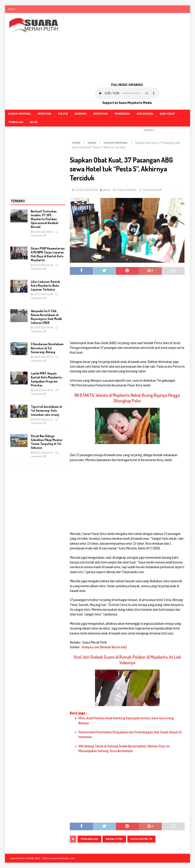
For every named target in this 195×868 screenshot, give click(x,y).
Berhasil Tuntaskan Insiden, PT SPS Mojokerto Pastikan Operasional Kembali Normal (44, 219)
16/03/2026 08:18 (43, 327)
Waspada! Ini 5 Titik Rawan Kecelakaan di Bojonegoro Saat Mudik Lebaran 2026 (46, 317)
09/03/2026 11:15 (43, 419)
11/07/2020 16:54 (86, 190)
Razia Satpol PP (141, 839)
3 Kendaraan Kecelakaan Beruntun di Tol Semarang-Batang (47, 348)
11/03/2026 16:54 (43, 390)
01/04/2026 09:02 (43, 232)
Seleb (34, 122)
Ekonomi (81, 114)
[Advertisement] (127, 47)
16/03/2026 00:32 (43, 357)
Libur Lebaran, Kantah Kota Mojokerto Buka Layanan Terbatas (45, 285)
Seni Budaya (145, 114)
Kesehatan (101, 114)
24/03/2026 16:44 (43, 265)
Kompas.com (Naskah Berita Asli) (104, 647)
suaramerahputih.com (62, 858)
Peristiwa (44, 114)
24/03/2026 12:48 (43, 294)
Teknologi (16, 122)
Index (12, 9)
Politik (63, 114)
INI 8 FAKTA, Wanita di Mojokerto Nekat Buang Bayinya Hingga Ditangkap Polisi (127, 398)
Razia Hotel (114, 839)
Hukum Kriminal (20, 114)
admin (107, 190)
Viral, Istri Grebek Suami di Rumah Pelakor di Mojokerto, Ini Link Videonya (127, 660)
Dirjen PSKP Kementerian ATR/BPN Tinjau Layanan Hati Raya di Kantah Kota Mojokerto (48, 254)
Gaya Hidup (167, 114)
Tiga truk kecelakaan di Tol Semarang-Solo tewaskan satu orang (46, 410)
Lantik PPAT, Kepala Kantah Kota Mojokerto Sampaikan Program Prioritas (46, 379)
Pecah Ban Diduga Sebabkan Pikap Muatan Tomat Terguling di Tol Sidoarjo (47, 442)
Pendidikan (122, 114)
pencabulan (89, 839)
